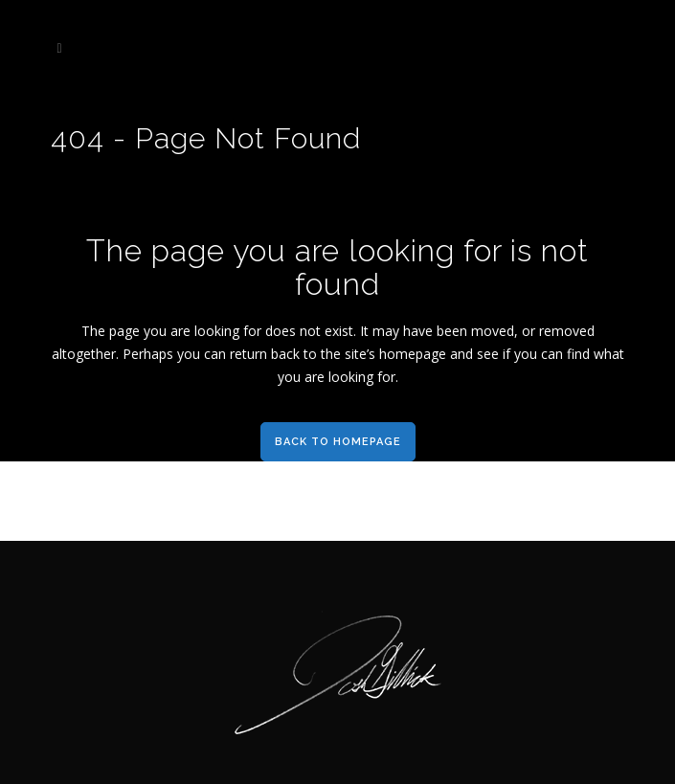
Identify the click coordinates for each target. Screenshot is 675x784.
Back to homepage (338, 442)
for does (270, 331)
